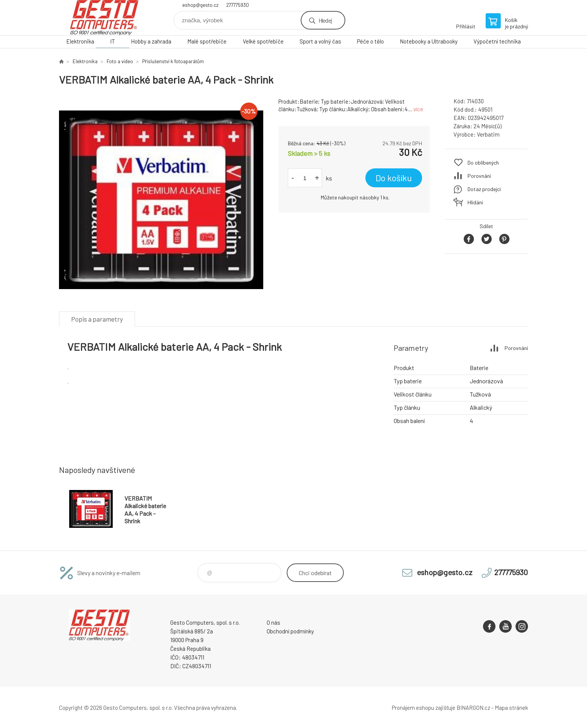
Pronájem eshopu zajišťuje (424, 708)
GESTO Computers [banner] (104, 18)
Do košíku (394, 178)
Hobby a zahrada (151, 41)
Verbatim (488, 134)
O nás (273, 622)
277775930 (238, 5)
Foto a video (120, 61)
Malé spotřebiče (207, 41)
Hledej (325, 20)
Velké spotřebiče (263, 41)
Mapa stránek (511, 708)
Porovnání (479, 176)
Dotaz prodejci (484, 189)
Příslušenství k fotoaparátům (173, 61)
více (418, 109)
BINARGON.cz (473, 708)
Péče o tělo (370, 41)
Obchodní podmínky (290, 631)
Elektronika (80, 41)
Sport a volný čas (320, 41)
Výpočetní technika (497, 41)
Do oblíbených (483, 163)
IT (113, 41)
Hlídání (475, 202)
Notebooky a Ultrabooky (429, 41)
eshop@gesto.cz (200, 5)
